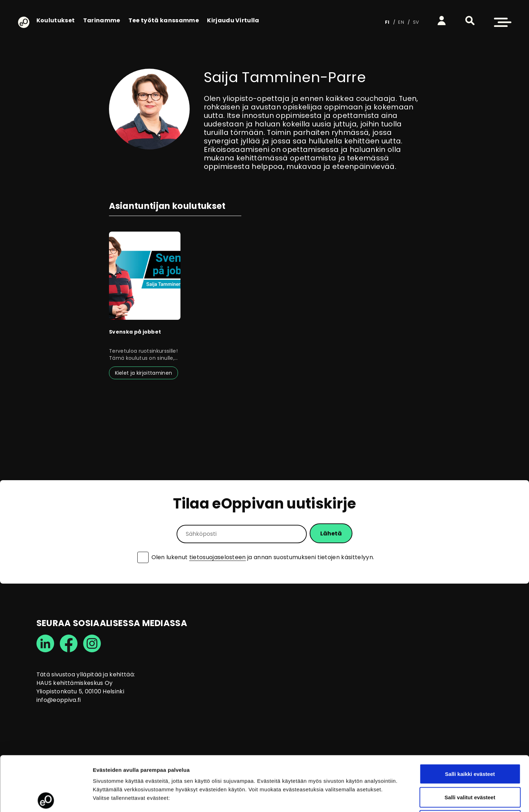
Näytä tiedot (378, 798)
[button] (470, 21)
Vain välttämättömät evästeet (470, 765)
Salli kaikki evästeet (470, 719)
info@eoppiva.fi (59, 700)
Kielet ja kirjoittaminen (144, 373)
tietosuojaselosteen (218, 557)
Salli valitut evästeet (470, 742)
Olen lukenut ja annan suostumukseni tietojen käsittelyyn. (263, 557)
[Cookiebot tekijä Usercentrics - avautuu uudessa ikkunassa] (46, 798)
